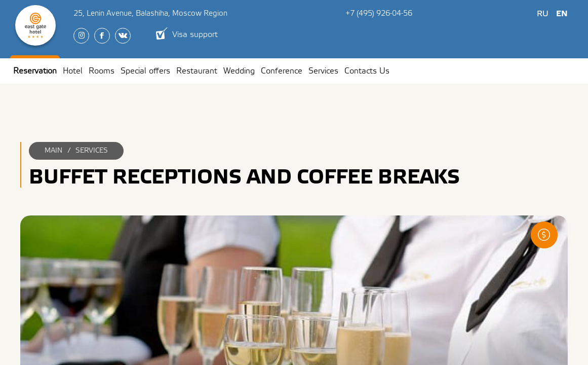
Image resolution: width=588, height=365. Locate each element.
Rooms (102, 71)
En (562, 14)
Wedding (239, 71)
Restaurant (197, 71)
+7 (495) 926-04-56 (379, 13)
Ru (543, 14)
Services (323, 71)
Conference (282, 71)
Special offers (145, 71)
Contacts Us (367, 71)
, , (150, 13)
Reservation (35, 71)
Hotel (73, 71)
